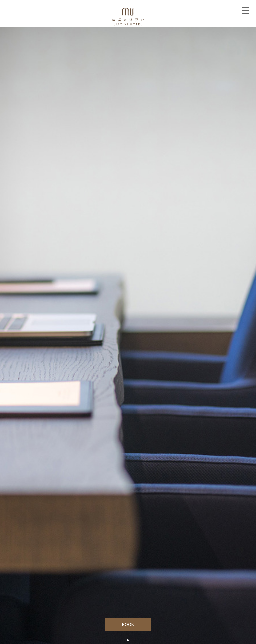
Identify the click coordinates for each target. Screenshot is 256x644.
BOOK (128, 624)
